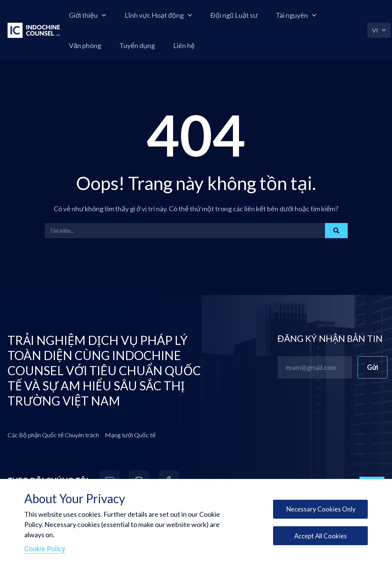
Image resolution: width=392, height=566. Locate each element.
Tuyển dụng (147, 45)
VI (380, 30)
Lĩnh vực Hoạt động (168, 15)
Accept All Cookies (319, 537)
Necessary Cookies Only (319, 507)
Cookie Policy (45, 549)
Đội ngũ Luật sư (244, 15)
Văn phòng (95, 45)
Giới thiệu (98, 15)
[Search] (336, 231)
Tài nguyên (306, 15)
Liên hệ (194, 45)
